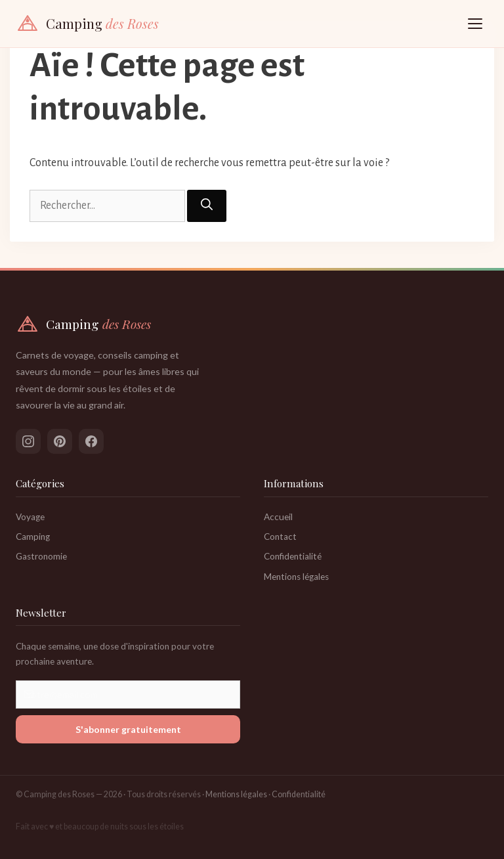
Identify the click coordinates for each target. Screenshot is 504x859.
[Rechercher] (207, 206)
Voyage (30, 517)
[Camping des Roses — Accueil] (87, 24)
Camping (33, 537)
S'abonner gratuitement (128, 729)
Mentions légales (296, 577)
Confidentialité (293, 556)
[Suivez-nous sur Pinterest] (60, 441)
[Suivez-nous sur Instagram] (28, 441)
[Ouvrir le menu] (475, 24)
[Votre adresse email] (128, 694)
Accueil (278, 517)
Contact (280, 537)
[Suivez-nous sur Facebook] (91, 441)
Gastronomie (41, 556)
